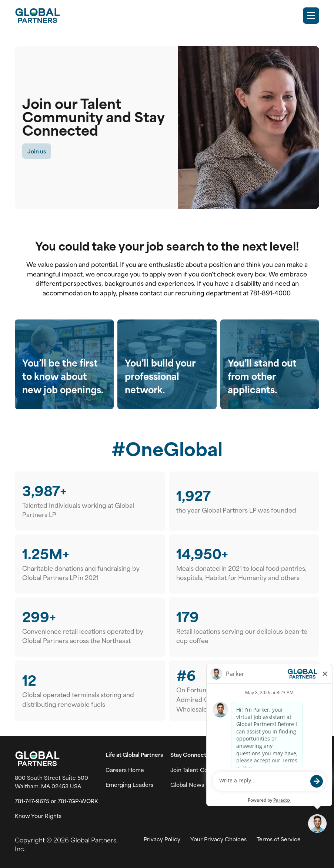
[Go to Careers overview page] (37, 16)
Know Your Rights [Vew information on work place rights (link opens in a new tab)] (38, 816)
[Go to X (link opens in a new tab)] (243, 770)
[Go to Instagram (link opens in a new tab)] (259, 770)
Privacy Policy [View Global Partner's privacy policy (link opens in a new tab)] (162, 839)
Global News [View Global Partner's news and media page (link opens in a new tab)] (187, 785)
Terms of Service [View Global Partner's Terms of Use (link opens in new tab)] (279, 839)
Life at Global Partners (134, 755)
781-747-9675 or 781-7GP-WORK (56, 801)
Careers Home (125, 770)
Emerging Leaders (129, 785)
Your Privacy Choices (218, 839)
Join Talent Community (201, 770)
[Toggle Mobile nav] (311, 16)
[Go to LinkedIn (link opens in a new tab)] (274, 770)
